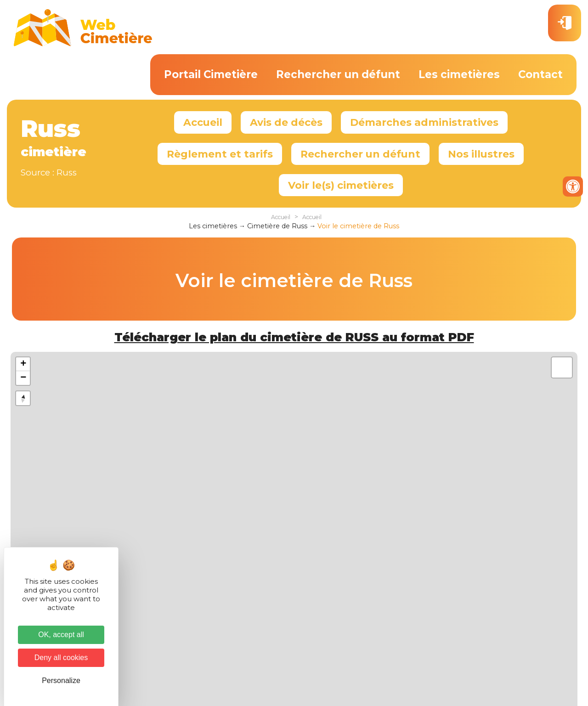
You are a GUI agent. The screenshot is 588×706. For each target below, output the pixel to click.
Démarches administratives (424, 122)
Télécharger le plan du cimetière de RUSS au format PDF (294, 337)
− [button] (23, 378)
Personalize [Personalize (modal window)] (61, 681)
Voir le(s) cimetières (341, 185)
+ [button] (23, 364)
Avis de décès (286, 122)
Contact (540, 74)
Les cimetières (459, 74)
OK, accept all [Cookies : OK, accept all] (61, 635)
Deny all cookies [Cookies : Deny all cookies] (61, 658)
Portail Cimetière (211, 74)
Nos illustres (481, 154)
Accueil (203, 122)
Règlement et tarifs (220, 154)
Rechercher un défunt (338, 74)
